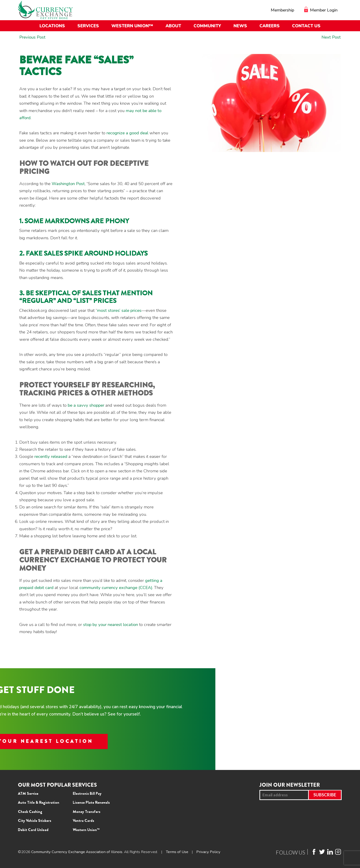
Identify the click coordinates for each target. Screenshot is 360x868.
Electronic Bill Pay (87, 793)
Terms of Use (178, 852)
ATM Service (28, 793)
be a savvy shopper (86, 405)
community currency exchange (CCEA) (116, 588)
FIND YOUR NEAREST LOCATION (180, 741)
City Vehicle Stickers (35, 820)
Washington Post (68, 184)
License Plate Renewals (91, 802)
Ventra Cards (83, 820)
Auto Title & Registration (39, 802)
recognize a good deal (127, 133)
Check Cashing (30, 812)
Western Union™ (86, 830)
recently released (51, 457)
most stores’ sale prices (119, 310)
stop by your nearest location (111, 625)
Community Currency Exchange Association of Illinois (77, 852)
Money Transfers (87, 812)
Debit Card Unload (33, 830)
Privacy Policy (209, 852)
